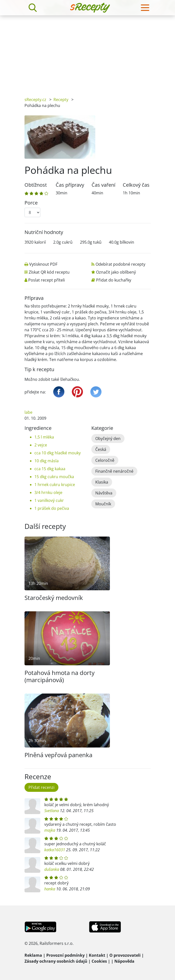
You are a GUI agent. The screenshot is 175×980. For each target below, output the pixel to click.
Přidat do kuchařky (114, 280)
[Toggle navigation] (145, 8)
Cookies (99, 961)
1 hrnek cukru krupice (55, 485)
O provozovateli (125, 955)
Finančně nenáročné (114, 471)
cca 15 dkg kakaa (50, 469)
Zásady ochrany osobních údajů (56, 961)
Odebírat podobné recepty (120, 264)
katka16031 (55, 850)
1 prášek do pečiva (52, 508)
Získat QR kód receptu (49, 272)
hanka (50, 889)
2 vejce (41, 445)
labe (28, 412)
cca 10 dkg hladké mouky (58, 453)
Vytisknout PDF (43, 264)
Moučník (103, 504)
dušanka (52, 869)
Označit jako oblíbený (116, 272)
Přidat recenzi (41, 787)
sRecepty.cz (35, 100)
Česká (101, 449)
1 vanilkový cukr (49, 500)
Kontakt (97, 955)
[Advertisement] (87, 52)
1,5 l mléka (44, 437)
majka (50, 830)
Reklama (33, 955)
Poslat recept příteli (47, 280)
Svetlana (52, 811)
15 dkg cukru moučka (54, 477)
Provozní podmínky (65, 955)
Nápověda (124, 961)
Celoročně (105, 460)
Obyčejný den (108, 438)
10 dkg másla (47, 461)
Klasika (102, 482)
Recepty (61, 100)
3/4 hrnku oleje (48, 492)
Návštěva (104, 493)
